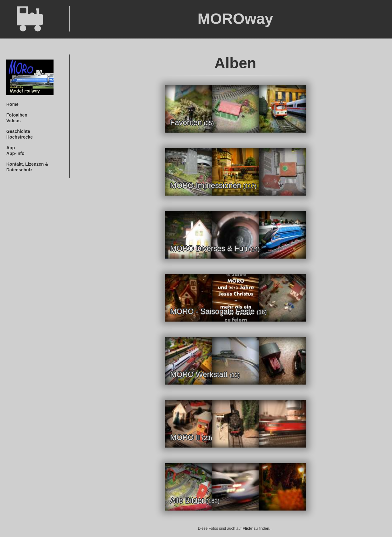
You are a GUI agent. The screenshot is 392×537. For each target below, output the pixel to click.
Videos (14, 121)
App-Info (15, 153)
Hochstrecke (20, 137)
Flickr (248, 528)
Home (12, 104)
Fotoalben (17, 115)
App (11, 148)
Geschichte (18, 131)
